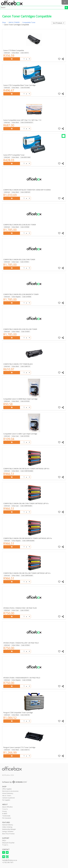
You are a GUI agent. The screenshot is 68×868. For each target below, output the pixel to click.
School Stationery (8, 793)
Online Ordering (7, 827)
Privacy (5, 811)
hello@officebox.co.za (10, 860)
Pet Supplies (6, 800)
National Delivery (8, 825)
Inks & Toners (7, 796)
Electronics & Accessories (10, 791)
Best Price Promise (8, 834)
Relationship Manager (9, 829)
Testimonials (6, 816)
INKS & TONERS (14, 22)
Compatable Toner (29, 22)
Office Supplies (7, 789)
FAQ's (4, 840)
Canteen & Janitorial (8, 798)
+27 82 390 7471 (8, 862)
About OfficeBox (7, 807)
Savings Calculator (8, 831)
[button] (65, 2)
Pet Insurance (7, 818)
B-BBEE (5, 814)
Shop (4, 22)
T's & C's (5, 809)
